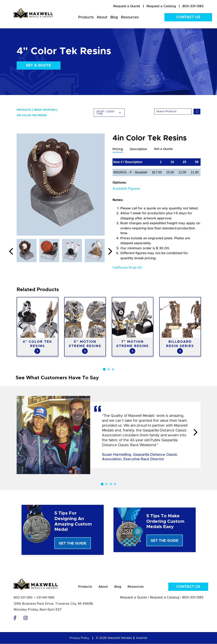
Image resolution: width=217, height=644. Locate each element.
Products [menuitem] (86, 17)
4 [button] (115, 484)
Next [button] (110, 252)
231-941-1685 (46, 600)
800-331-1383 (23, 600)
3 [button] (113, 370)
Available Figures (126, 189)
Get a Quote (38, 65)
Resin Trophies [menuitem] (45, 110)
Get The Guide (73, 544)
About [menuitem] (102, 17)
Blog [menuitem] (114, 17)
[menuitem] (127, 6)
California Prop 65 (127, 268)
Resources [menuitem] (130, 17)
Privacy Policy (79, 640)
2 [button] (109, 370)
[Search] (173, 112)
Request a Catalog (165, 600)
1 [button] (104, 370)
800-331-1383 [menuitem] (193, 6)
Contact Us (188, 17)
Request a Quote (134, 600)
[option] (61, 185)
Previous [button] (11, 252)
